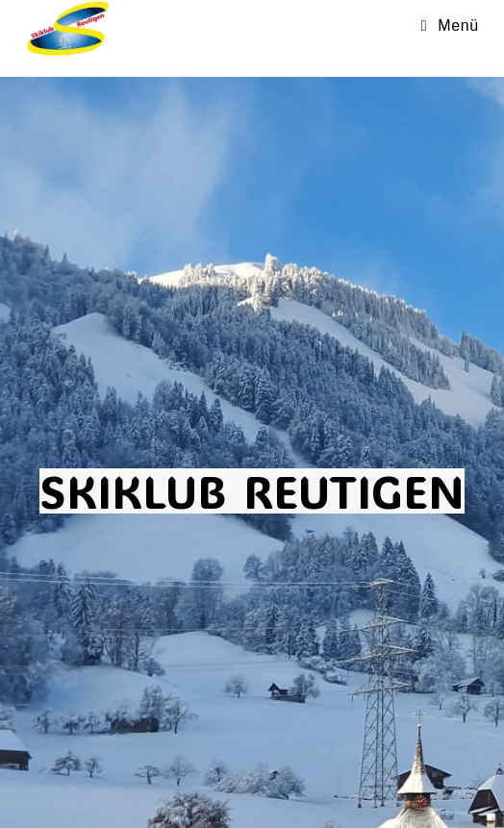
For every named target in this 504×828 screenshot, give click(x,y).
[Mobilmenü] (450, 25)
